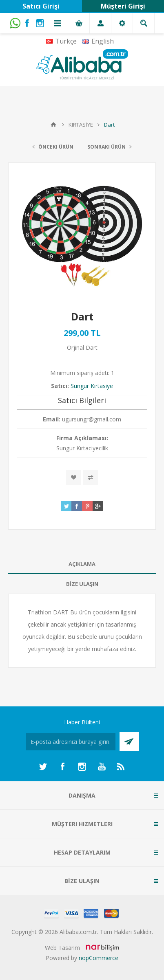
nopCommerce (99, 958)
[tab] (82, 564)
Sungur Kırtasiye (92, 386)
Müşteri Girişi (123, 6)
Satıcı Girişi (41, 6)
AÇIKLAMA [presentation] (82, 564)
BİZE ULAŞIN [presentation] (82, 584)
